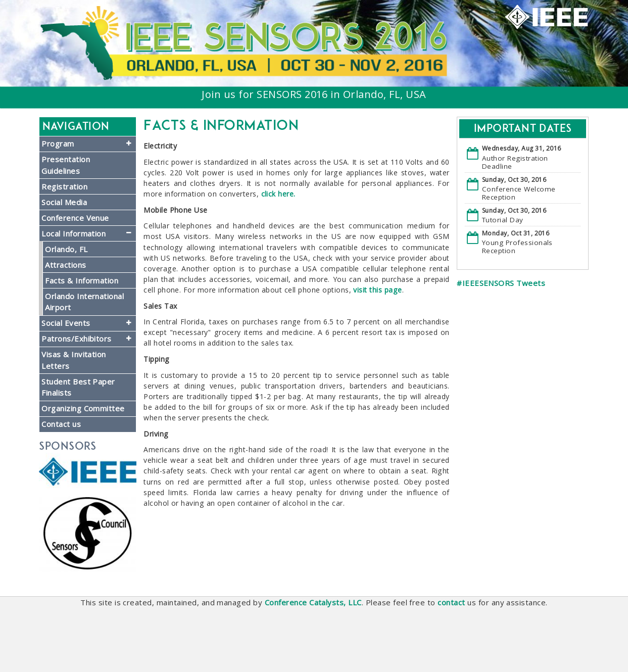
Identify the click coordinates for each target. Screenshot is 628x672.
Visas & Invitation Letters (74, 360)
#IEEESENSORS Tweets (501, 283)
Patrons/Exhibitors (77, 339)
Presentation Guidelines (66, 165)
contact (451, 602)
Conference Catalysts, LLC (313, 602)
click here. (278, 194)
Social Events (66, 323)
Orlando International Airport (84, 302)
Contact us (61, 424)
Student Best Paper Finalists (78, 387)
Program (58, 143)
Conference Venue (75, 218)
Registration (64, 186)
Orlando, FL (66, 249)
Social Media (64, 202)
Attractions (65, 265)
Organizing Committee (83, 408)
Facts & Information (82, 280)
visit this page (377, 290)
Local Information (74, 233)
